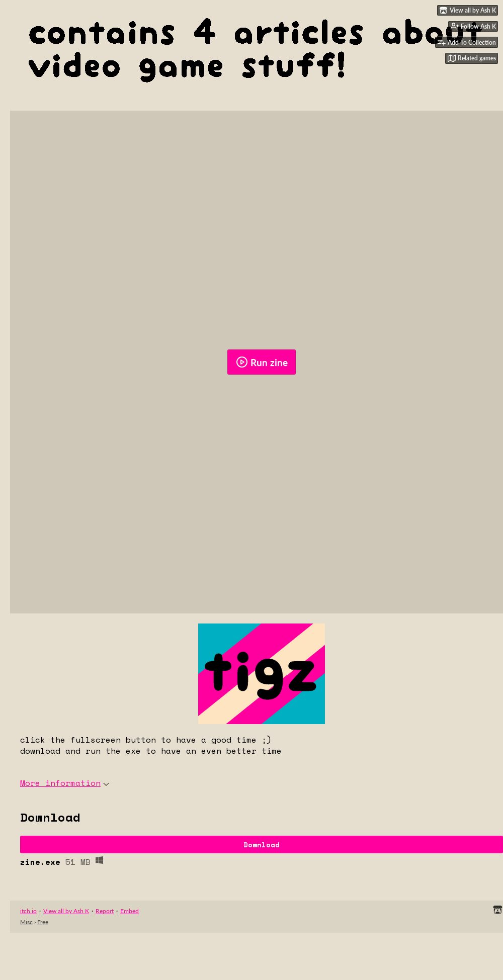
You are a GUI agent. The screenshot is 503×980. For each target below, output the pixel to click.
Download (262, 844)
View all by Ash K (66, 911)
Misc (26, 922)
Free (43, 922)
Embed (130, 911)
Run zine (262, 362)
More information (65, 783)
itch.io (28, 911)
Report (105, 911)
